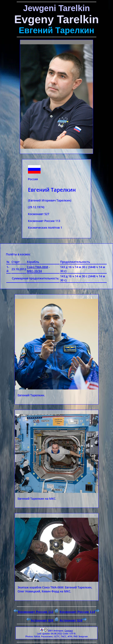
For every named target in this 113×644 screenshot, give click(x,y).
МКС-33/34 (34, 271)
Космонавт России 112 (33, 612)
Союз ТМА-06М (37, 267)
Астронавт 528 (73, 620)
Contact (69, 631)
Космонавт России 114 (79, 612)
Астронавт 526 (40, 620)
